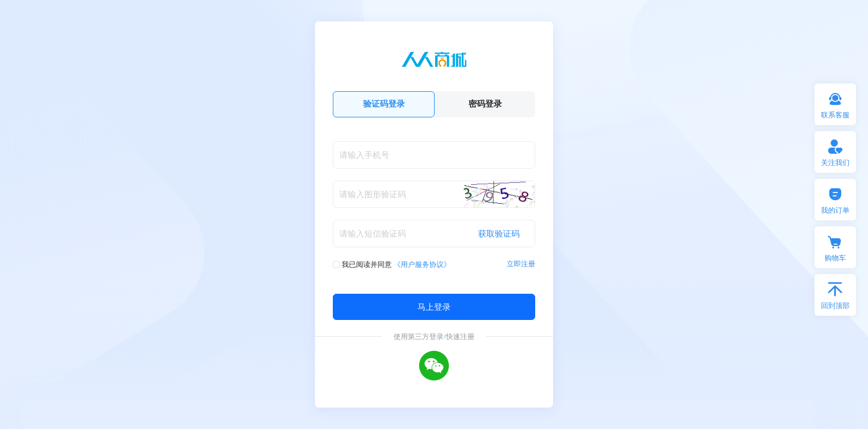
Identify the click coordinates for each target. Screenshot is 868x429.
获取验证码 (499, 233)
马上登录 (434, 307)
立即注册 (521, 264)
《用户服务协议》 (422, 264)
